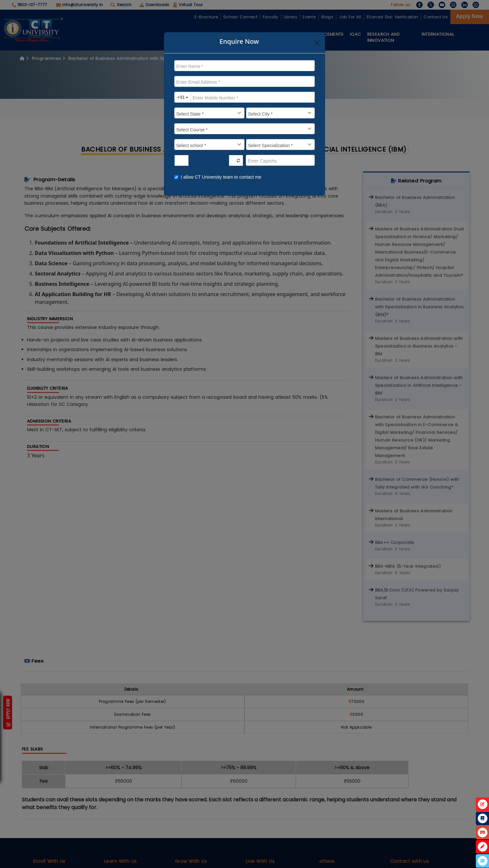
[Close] (317, 43)
